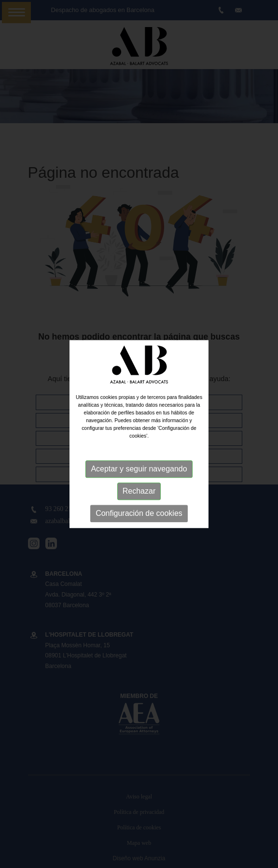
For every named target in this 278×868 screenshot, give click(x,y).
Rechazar (139, 491)
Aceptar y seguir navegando (139, 469)
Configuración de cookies (139, 514)
